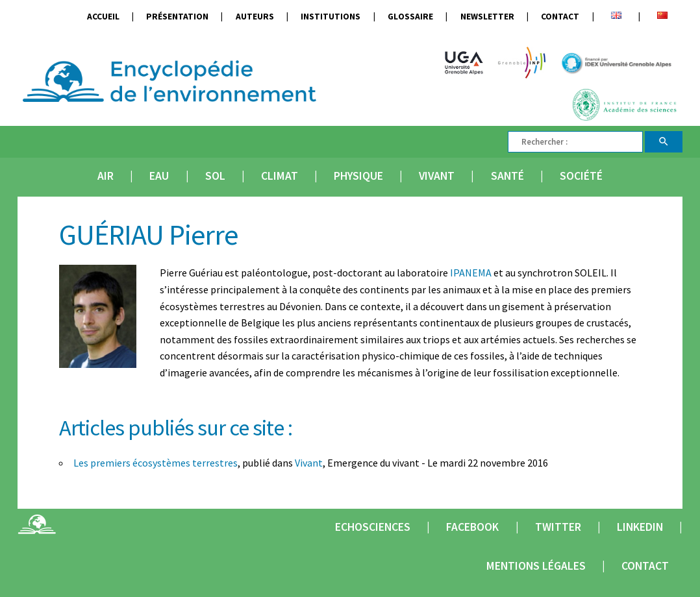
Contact (560, 17)
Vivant (437, 176)
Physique (358, 176)
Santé (507, 176)
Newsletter (487, 17)
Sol (215, 176)
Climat (280, 176)
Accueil (103, 17)
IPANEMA (471, 273)
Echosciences (373, 527)
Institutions (331, 17)
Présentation (177, 17)
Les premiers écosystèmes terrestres (156, 463)
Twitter (558, 527)
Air (106, 176)
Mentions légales (536, 566)
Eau (159, 176)
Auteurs (255, 17)
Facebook (472, 527)
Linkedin (640, 527)
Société (581, 176)
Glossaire (410, 17)
